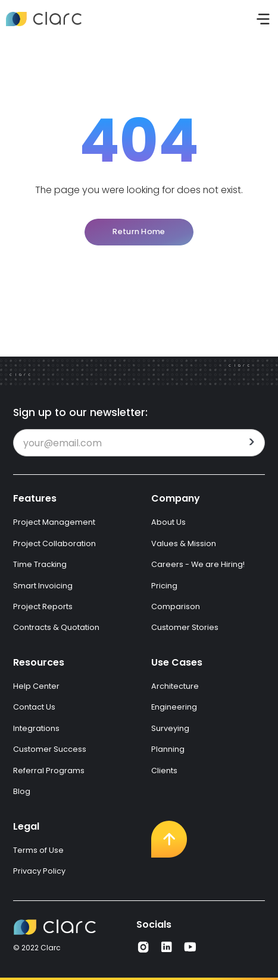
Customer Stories (185, 627)
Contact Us (34, 707)
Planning (168, 749)
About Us (168, 522)
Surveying (170, 728)
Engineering (174, 707)
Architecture (175, 686)
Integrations (36, 728)
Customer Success (50, 749)
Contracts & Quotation (56, 627)
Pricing (164, 586)
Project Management (54, 522)
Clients (164, 771)
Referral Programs (49, 771)
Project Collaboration (54, 543)
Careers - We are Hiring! (198, 564)
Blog (22, 791)
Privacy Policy (39, 871)
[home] (44, 19)
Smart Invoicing (43, 586)
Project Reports (43, 606)
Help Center (36, 686)
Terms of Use (38, 850)
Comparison (176, 606)
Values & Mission (184, 543)
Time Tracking (40, 564)
